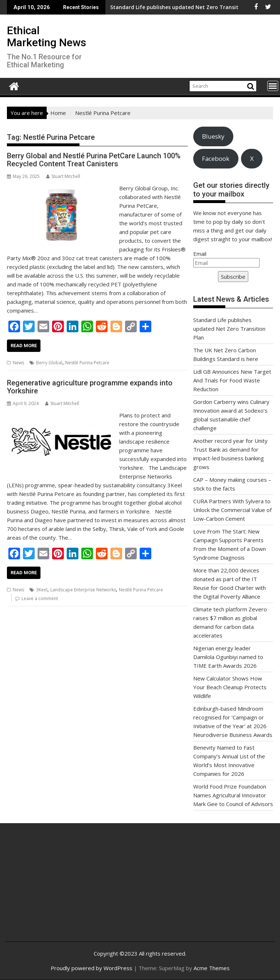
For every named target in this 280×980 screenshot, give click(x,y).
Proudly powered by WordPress (92, 968)
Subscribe (233, 277)
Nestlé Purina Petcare (87, 363)
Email (200, 254)
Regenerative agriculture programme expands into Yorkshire (90, 387)
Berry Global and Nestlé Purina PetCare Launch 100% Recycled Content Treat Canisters (94, 160)
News (18, 363)
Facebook (216, 158)
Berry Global (49, 363)
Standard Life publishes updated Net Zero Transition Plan (134, 7)
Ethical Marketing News (46, 36)
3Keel (42, 590)
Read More (24, 346)
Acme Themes (212, 968)
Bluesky (213, 136)
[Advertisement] (56, 888)
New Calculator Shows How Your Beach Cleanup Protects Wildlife (230, 687)
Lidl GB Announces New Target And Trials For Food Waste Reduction (232, 380)
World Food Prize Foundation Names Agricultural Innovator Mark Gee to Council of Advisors (233, 795)
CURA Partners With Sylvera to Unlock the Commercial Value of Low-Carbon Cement (232, 510)
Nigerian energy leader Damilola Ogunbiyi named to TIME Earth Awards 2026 (228, 657)
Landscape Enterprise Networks (83, 590)
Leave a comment (40, 598)
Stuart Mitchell (63, 176)
